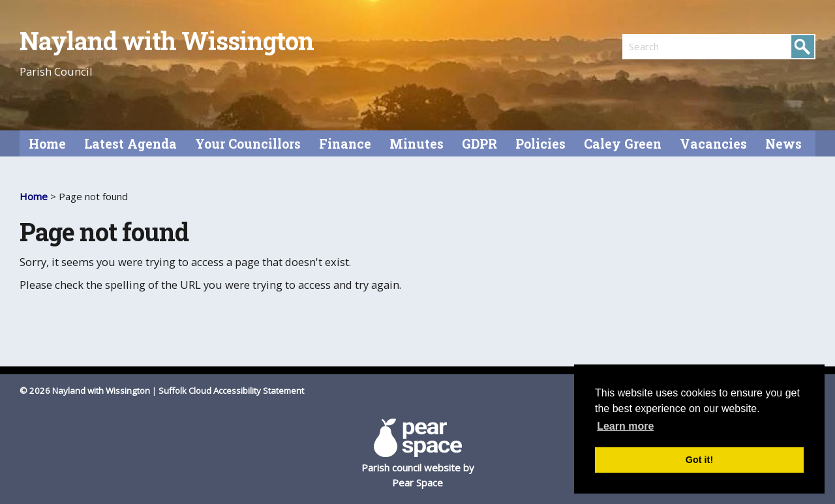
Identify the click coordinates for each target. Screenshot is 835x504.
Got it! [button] (699, 460)
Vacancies (713, 144)
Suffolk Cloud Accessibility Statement (231, 391)
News (783, 144)
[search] (671, 46)
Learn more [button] (625, 426)
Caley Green (623, 144)
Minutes (417, 144)
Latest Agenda (130, 144)
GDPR (479, 144)
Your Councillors (248, 144)
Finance (345, 144)
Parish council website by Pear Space (418, 454)
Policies (540, 144)
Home (47, 144)
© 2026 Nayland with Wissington (85, 391)
